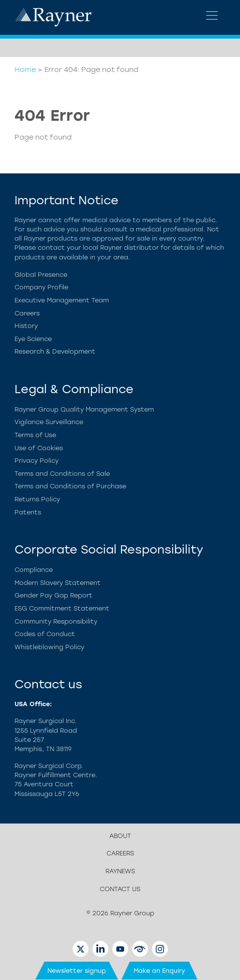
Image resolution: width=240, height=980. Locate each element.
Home (25, 70)
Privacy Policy (37, 461)
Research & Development (55, 351)
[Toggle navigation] (212, 15)
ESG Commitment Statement (62, 608)
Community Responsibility (56, 621)
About (120, 836)
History (26, 326)
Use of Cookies (39, 448)
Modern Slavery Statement (58, 583)
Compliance (34, 570)
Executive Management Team (62, 300)
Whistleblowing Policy (49, 647)
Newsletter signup (77, 971)
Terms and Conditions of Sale (62, 474)
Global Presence (41, 275)
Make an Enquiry (159, 971)
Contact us (120, 889)
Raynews (120, 871)
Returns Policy (37, 499)
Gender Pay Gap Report (53, 595)
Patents (28, 512)
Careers (27, 313)
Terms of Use (35, 435)
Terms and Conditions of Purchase (70, 486)
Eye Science (33, 339)
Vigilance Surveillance (49, 422)
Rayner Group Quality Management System (84, 409)
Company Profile (41, 287)
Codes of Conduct (45, 634)
